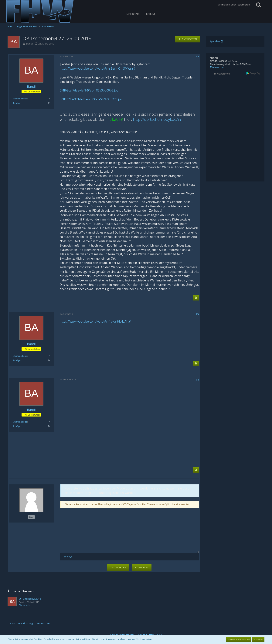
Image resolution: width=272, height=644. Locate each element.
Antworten (118, 567)
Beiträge (17, 103)
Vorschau (142, 567)
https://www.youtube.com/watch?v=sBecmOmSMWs (96, 68)
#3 (198, 380)
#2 (198, 314)
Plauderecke (25, 605)
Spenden (215, 41)
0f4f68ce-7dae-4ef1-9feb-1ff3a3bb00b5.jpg (89, 90)
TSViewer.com (217, 67)
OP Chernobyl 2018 (30, 599)
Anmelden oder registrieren (234, 5)
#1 (198, 56)
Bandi (29, 44)
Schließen (258, 639)
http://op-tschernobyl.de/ (155, 119)
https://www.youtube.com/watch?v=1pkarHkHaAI (93, 321)
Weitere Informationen (239, 639)
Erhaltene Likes (20, 99)
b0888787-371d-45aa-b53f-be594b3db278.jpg (91, 99)
